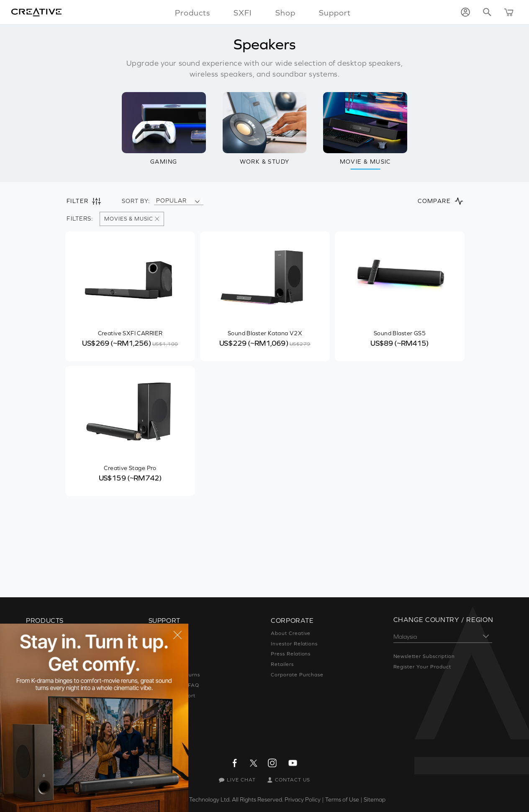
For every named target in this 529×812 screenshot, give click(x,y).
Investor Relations (294, 644)
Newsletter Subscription (424, 656)
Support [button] (335, 13)
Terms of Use (342, 799)
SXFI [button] (243, 13)
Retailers (282, 664)
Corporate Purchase (297, 675)
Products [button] (193, 13)
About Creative (291, 633)
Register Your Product (422, 667)
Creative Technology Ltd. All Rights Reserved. (225, 799)
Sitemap (375, 799)
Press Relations (291, 654)
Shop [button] (285, 13)
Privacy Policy (303, 799)
